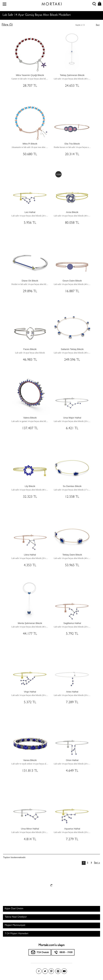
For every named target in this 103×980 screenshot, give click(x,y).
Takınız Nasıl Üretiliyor (16, 917)
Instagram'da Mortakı (58, 971)
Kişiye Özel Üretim (14, 909)
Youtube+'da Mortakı (64, 971)
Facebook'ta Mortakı (39, 971)
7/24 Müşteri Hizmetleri (16, 934)
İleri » (97, 863)
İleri (98, 25)
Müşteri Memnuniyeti (15, 925)
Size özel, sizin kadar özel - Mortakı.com (52, 3)
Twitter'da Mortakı (45, 971)
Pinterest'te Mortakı (51, 971)
